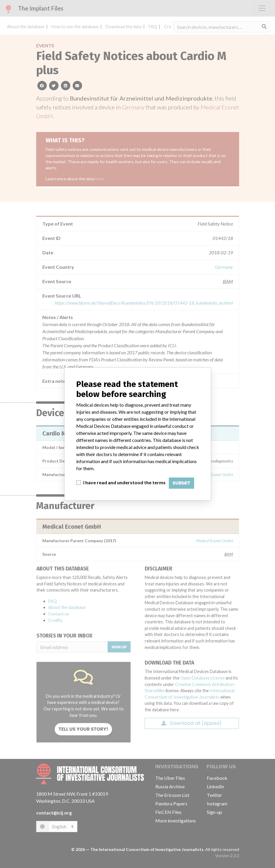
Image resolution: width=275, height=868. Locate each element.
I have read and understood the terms (124, 482)
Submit (182, 483)
